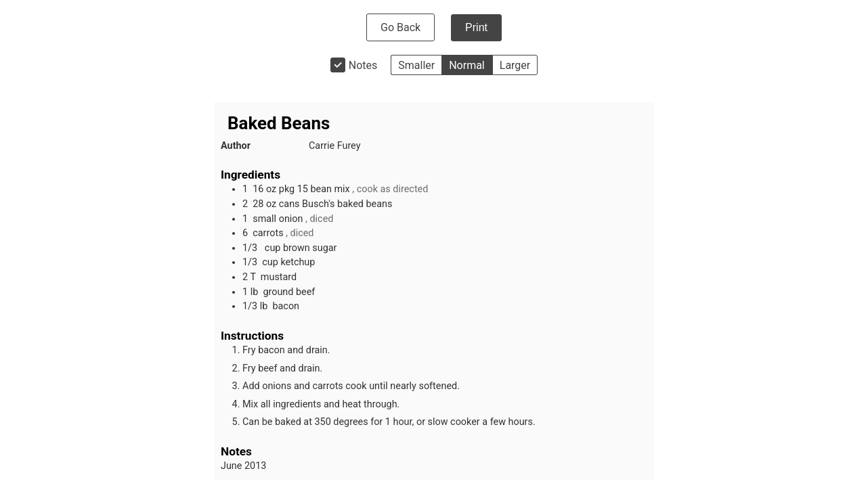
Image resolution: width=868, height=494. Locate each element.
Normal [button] (467, 65)
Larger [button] (515, 65)
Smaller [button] (416, 65)
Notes (363, 65)
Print (476, 27)
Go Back (400, 27)
